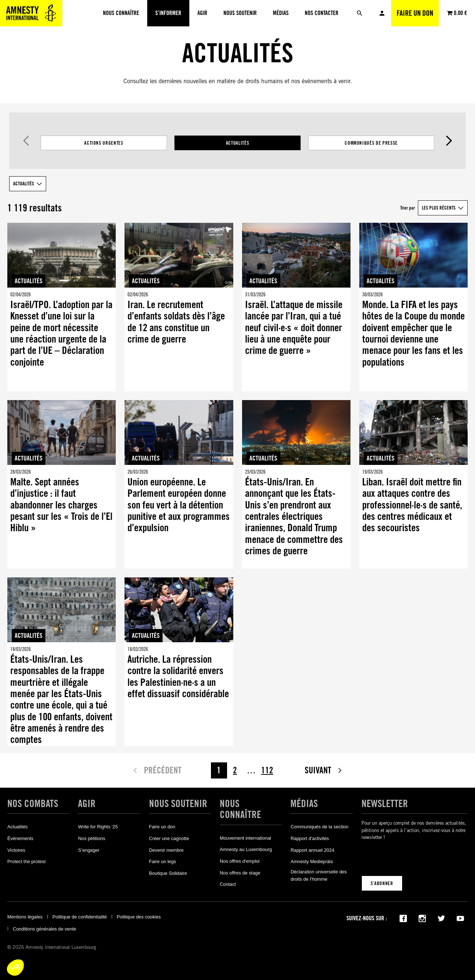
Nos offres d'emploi (240, 861)
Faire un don (415, 13)
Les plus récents (439, 208)
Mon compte (382, 13)
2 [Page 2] (235, 770)
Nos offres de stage (240, 873)
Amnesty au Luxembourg (246, 849)
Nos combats (33, 803)
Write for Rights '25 (98, 827)
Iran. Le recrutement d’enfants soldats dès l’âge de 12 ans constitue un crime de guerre (176, 322)
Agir (87, 803)
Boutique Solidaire (168, 873)
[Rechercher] (360, 13)
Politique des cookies (139, 917)
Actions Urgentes (104, 143)
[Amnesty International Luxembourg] (31, 13)
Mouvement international (245, 838)
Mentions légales (25, 917)
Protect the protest (27, 861)
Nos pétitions (92, 838)
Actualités (238, 143)
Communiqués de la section (319, 827)
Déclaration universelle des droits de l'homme (319, 875)
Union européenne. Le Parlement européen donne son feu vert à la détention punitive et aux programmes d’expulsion (179, 505)
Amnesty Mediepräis (312, 861)
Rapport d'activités (310, 838)
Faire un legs (163, 861)
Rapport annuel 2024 (312, 850)
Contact (228, 884)
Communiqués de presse (371, 143)
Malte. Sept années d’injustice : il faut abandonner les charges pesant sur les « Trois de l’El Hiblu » (61, 505)
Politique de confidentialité (80, 917)
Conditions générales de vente (44, 929)
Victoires (16, 850)
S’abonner (382, 883)
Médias (304, 803)
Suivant (449, 141)
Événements (20, 838)
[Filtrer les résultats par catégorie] (237, 143)
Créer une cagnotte (169, 838)
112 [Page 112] (267, 770)
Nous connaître (240, 809)
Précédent (26, 141)
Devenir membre (166, 850)
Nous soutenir (178, 803)
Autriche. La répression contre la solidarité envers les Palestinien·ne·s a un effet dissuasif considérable (178, 676)
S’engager (89, 850)
